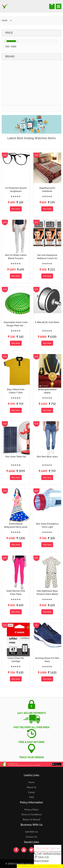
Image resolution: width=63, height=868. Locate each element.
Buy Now (16, 209)
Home (32, 782)
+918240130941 (51, 854)
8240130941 (41, 861)
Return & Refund (32, 819)
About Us (32, 787)
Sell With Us (32, 832)
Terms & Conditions (32, 814)
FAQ (32, 797)
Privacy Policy (32, 809)
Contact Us (31, 837)
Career (32, 792)
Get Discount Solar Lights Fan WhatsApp (38, 866)
